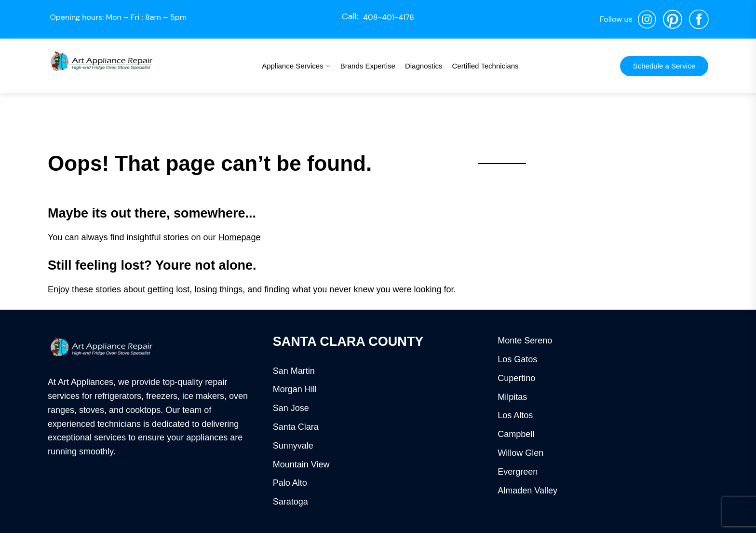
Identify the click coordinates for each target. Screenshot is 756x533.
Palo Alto (290, 483)
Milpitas (512, 397)
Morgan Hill (295, 389)
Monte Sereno (525, 341)
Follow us (616, 19)
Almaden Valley (527, 491)
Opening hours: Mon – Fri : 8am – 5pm (118, 17)
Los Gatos (517, 359)
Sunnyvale (293, 446)
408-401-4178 (389, 17)
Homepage (240, 237)
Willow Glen (520, 453)
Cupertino (516, 378)
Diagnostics (424, 66)
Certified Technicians (485, 66)
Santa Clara (296, 427)
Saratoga (290, 502)
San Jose (291, 408)
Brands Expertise (368, 66)
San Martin (294, 371)
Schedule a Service (664, 66)
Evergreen (518, 472)
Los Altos (515, 415)
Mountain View (301, 465)
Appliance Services (293, 66)
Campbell (516, 434)
